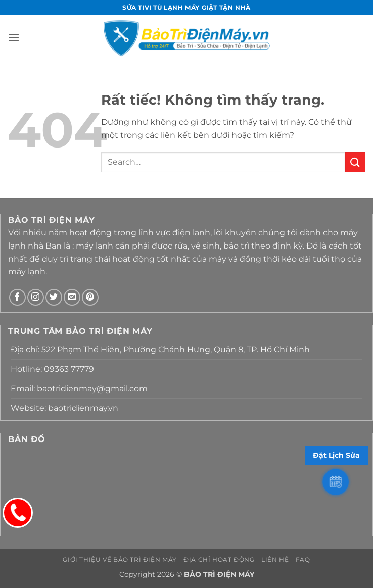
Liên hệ (275, 559)
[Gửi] (355, 162)
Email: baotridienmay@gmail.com (79, 389)
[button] (14, 38)
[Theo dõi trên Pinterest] (90, 297)
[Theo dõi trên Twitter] (54, 297)
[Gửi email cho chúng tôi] (72, 297)
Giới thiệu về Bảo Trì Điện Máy (120, 559)
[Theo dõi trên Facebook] (17, 297)
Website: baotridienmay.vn (64, 408)
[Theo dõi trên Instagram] (36, 297)
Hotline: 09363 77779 (52, 369)
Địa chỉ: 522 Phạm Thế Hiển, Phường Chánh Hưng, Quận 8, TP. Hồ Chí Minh (160, 349)
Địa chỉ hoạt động (219, 559)
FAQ (303, 559)
